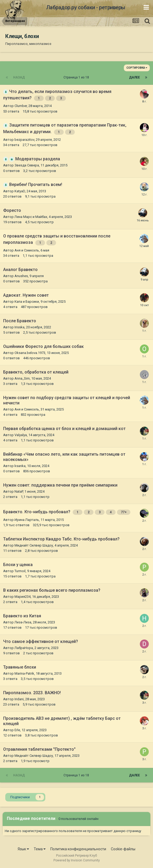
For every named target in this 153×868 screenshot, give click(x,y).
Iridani (19, 699)
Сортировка (137, 68)
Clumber (21, 106)
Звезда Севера (27, 165)
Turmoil (20, 571)
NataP (19, 491)
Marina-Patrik (24, 673)
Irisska (19, 327)
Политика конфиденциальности (78, 849)
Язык (23, 849)
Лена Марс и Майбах (31, 217)
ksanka (20, 466)
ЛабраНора (24, 648)
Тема (40, 849)
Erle (17, 730)
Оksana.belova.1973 (30, 353)
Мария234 (23, 597)
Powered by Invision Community (77, 860)
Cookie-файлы (123, 849)
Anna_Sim (22, 378)
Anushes (21, 276)
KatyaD (20, 191)
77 (124, 512)
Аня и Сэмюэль (27, 250)
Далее (134, 77)
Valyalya (21, 435)
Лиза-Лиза (23, 622)
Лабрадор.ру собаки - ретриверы (86, 7)
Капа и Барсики (27, 302)
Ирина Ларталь (27, 520)
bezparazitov (24, 140)
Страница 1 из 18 (77, 77)
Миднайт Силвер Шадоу (34, 545)
